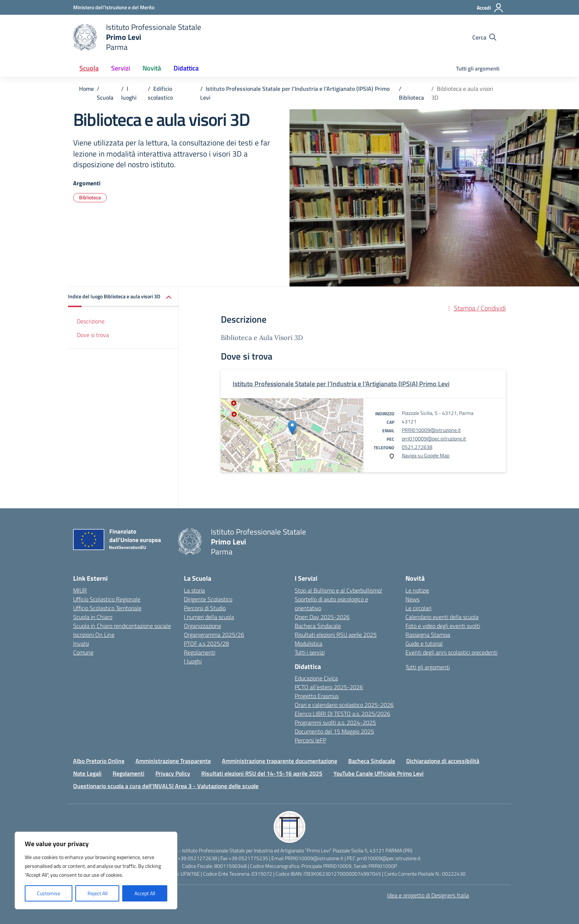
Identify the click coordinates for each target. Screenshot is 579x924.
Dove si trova (93, 335)
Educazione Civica (316, 678)
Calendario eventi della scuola (442, 617)
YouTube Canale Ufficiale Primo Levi (378, 773)
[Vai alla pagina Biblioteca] (411, 97)
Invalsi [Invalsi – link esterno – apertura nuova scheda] (81, 643)
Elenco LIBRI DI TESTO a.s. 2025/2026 (342, 714)
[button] (123, 297)
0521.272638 (417, 447)
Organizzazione (203, 626)
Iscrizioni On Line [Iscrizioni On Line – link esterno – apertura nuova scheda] (94, 635)
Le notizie (417, 590)
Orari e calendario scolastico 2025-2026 (344, 705)
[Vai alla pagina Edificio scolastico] (160, 93)
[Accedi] (490, 8)
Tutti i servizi (310, 652)
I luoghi (193, 661)
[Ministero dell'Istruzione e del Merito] (114, 7)
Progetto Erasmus (317, 696)
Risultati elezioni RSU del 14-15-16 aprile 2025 (262, 773)
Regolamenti (200, 652)
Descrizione (91, 321)
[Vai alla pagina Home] (86, 89)
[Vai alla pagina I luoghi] (129, 93)
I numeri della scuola (209, 617)
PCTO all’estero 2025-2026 (329, 687)
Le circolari (418, 608)
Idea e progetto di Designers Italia (428, 895)
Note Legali (87, 773)
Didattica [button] (186, 68)
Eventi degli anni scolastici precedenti (451, 652)
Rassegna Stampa (428, 635)
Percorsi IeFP (310, 740)
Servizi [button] (121, 68)
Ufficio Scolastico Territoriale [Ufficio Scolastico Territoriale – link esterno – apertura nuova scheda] (107, 608)
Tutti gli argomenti (478, 68)
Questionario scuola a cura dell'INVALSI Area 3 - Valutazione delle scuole (166, 786)
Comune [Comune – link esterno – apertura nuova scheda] (83, 652)
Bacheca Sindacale (318, 626)
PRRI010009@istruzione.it (431, 430)
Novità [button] (152, 68)
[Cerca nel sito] (484, 37)
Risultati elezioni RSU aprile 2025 (336, 635)
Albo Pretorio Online (99, 761)
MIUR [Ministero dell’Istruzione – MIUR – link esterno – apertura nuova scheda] (80, 590)
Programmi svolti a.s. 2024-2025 (335, 722)
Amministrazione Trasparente (173, 761)
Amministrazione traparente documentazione (280, 761)
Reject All (97, 893)
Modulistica (309, 643)
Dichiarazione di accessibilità (443, 761)
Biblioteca (90, 197)
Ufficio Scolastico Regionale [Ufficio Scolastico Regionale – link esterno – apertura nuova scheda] (107, 599)
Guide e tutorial (424, 643)
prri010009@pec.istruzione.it (434, 438)
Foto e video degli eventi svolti (443, 626)
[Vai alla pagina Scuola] (105, 97)
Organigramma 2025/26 (214, 635)
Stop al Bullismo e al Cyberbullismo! (338, 590)
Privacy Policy (173, 773)
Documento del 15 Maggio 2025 (334, 731)
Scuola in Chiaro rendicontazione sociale (122, 626)
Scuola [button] (89, 68)
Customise (49, 893)
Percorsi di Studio (205, 608)
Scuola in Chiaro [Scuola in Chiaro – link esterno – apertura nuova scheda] (93, 617)
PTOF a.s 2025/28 (206, 643)
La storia (194, 590)
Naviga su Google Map (426, 455)
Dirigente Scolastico (208, 599)
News (412, 599)
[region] (96, 870)
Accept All (145, 893)
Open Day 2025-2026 (322, 617)
